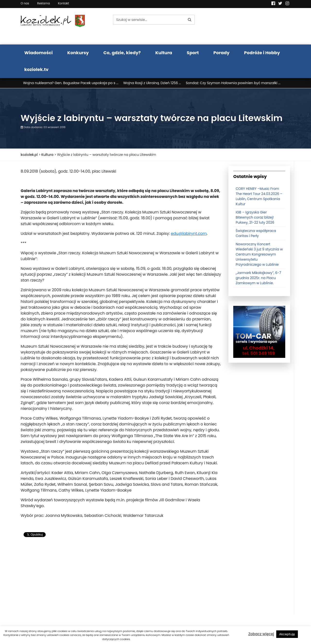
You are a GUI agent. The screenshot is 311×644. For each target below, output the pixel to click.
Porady (221, 53)
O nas (25, 3)
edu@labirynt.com (189, 234)
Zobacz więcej (261, 634)
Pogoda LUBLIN (259, 26)
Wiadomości (39, 53)
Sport (193, 53)
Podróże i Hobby (262, 53)
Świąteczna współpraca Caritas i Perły (256, 233)
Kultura (164, 53)
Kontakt (64, 3)
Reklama (43, 3)
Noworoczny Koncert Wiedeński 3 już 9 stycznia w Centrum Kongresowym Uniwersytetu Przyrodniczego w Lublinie (259, 254)
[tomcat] (259, 332)
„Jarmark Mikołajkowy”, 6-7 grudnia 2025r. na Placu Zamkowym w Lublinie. (258, 278)
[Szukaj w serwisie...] (149, 20)
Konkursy (78, 53)
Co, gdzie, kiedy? (122, 53)
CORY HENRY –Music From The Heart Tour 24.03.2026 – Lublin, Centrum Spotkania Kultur (259, 196)
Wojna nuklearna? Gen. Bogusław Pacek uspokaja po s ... (71, 83)
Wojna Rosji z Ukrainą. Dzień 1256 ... (152, 83)
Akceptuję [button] (287, 634)
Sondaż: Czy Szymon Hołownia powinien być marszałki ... (233, 83)
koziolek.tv (36, 69)
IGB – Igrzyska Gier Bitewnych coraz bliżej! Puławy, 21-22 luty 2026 (255, 217)
